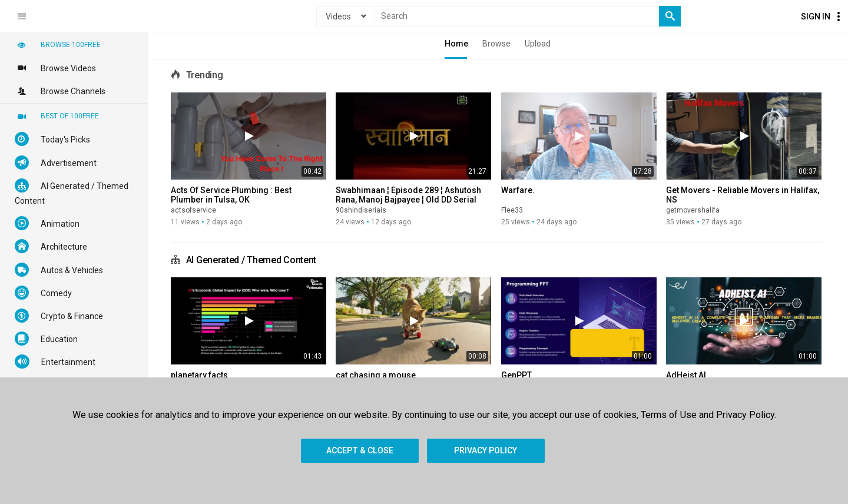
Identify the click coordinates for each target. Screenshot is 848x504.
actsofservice (193, 210)
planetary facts (199, 375)
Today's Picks (52, 139)
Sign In (816, 16)
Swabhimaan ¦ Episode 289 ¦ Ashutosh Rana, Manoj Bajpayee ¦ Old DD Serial (408, 195)
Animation (47, 223)
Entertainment (55, 362)
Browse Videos (55, 68)
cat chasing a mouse (376, 375)
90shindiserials (361, 210)
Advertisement (56, 163)
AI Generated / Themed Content (251, 260)
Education (46, 339)
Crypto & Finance (59, 316)
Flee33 (512, 210)
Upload (538, 44)
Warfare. (518, 190)
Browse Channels (60, 91)
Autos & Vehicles (59, 270)
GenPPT (516, 375)
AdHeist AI (686, 375)
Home (456, 44)
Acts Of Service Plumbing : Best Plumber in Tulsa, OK (231, 195)
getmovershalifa (693, 210)
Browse (496, 44)
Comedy (43, 293)
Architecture (51, 246)
